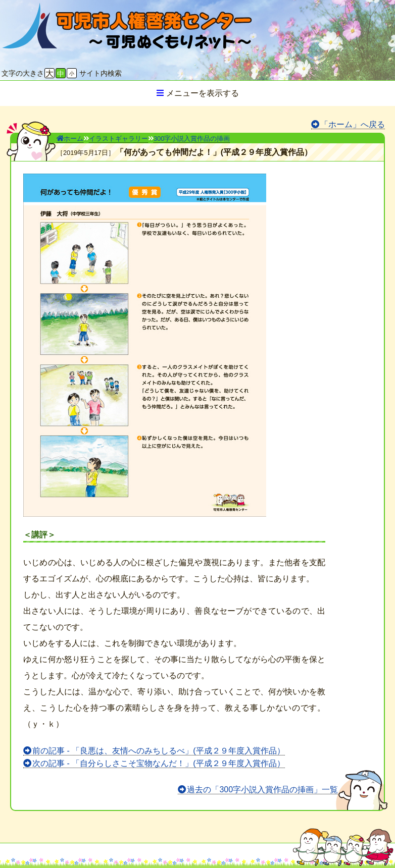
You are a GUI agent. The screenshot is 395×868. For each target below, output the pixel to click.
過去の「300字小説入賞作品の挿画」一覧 (262, 790)
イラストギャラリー (118, 139)
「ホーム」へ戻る (353, 124)
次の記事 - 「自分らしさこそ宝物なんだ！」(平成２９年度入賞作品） (159, 763)
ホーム (70, 139)
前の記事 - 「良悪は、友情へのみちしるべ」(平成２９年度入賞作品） (159, 751)
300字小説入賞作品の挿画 (192, 139)
